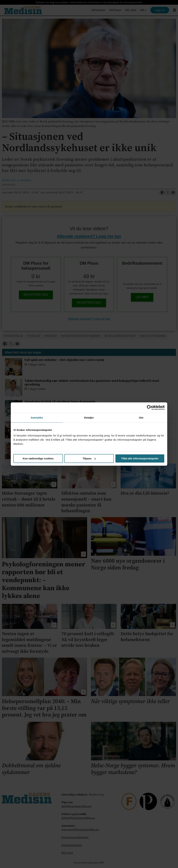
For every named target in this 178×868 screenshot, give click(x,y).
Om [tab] (141, 418)
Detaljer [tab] (89, 418)
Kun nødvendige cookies (38, 458)
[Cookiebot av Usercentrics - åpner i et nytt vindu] (149, 408)
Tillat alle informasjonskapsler (140, 458)
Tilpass (89, 458)
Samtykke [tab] (37, 418)
